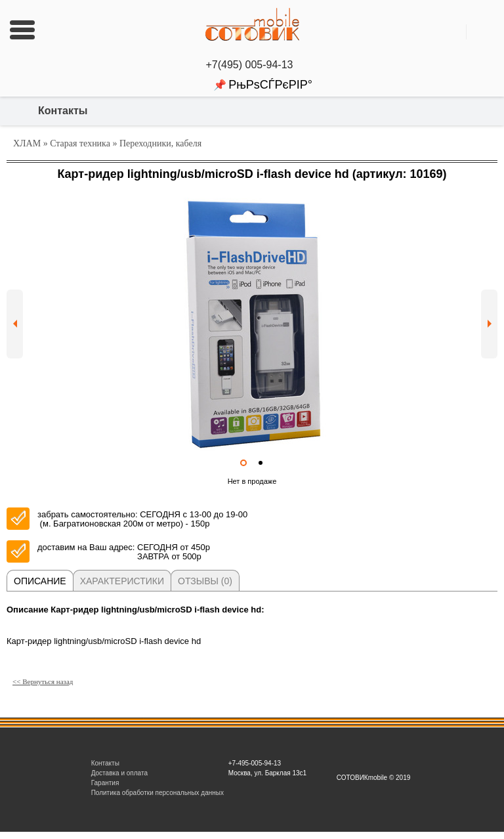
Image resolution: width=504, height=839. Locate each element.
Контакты (63, 111)
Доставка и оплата (119, 773)
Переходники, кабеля (160, 143)
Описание (40, 581)
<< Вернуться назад (43, 681)
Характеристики (122, 581)
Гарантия (105, 783)
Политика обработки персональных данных (157, 793)
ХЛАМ (27, 143)
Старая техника (80, 143)
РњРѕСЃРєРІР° (270, 85)
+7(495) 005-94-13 (252, 65)
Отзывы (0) (205, 581)
